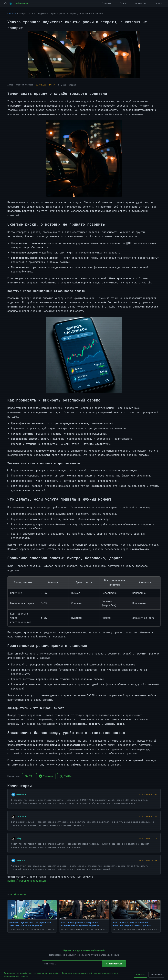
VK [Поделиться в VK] (28, 776)
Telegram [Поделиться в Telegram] (46, 776)
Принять (140, 975)
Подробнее (156, 974)
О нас (124, 3)
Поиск (159, 3)
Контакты (141, 3)
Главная (107, 3)
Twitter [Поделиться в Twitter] (66, 776)
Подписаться (115, 964)
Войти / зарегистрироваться (27, 881)
